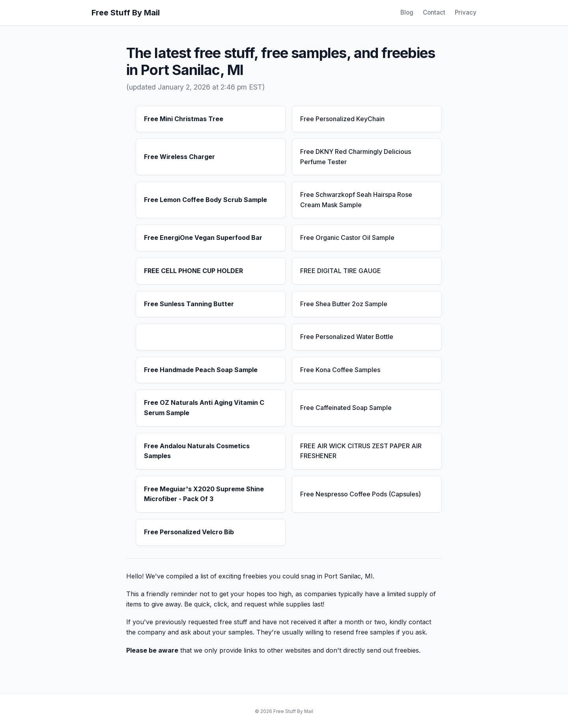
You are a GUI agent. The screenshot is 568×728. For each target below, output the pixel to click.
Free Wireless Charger (179, 157)
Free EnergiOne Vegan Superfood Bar (203, 238)
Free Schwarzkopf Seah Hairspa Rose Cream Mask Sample (356, 200)
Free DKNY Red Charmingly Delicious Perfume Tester (356, 157)
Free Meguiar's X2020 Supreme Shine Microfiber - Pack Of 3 (204, 494)
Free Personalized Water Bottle (347, 337)
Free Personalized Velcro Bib (189, 532)
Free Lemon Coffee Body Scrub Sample (206, 200)
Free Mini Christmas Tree (184, 119)
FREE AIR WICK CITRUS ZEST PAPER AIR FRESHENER (361, 451)
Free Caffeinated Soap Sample (346, 408)
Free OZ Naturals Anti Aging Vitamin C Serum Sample (204, 408)
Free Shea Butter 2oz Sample (344, 304)
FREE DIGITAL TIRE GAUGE (341, 271)
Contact (434, 12)
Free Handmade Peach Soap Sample (201, 370)
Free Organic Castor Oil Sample (347, 238)
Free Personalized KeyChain (342, 119)
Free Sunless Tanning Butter (189, 304)
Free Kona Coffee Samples (340, 370)
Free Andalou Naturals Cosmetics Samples (197, 451)
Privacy (466, 12)
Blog (407, 12)
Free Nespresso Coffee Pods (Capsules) (361, 494)
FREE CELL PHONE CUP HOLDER (193, 271)
